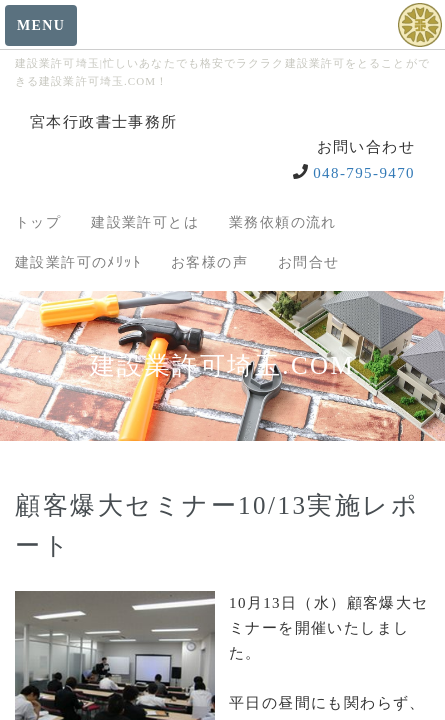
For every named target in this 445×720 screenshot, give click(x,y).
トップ (38, 222)
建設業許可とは (145, 222)
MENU (41, 25)
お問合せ (309, 262)
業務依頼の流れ (283, 222)
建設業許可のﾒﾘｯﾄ (78, 262)
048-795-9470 (364, 173)
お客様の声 (209, 262)
